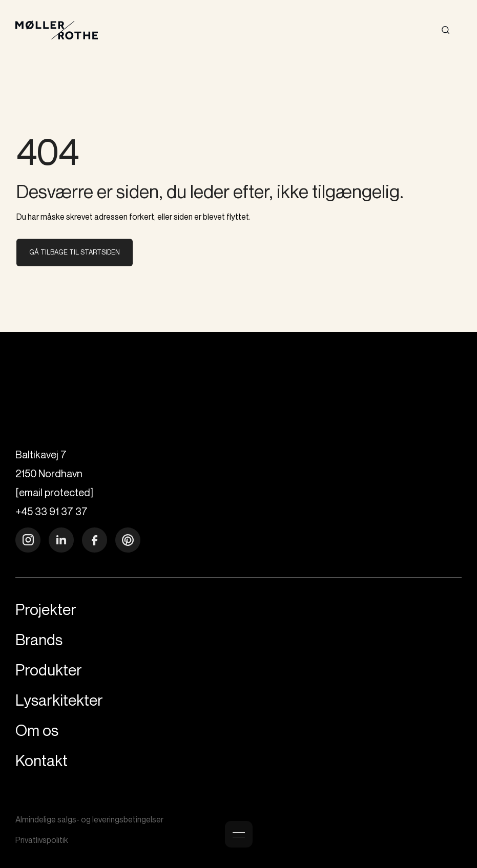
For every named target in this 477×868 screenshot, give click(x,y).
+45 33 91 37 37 (51, 511)
